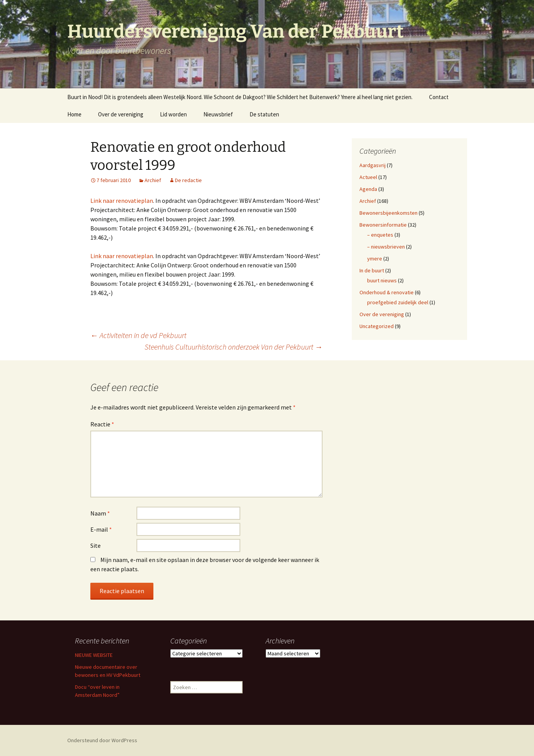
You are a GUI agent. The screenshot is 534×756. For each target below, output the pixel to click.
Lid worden (173, 114)
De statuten (264, 114)
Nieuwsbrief (218, 114)
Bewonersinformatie (383, 225)
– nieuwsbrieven (386, 247)
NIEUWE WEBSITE (94, 655)
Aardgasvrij (373, 165)
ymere (375, 259)
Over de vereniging (121, 114)
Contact (439, 97)
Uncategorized (377, 326)
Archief (153, 180)
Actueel (368, 177)
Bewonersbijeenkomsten (388, 213)
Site (96, 545)
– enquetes (380, 235)
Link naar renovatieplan (122, 201)
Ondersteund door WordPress (102, 740)
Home (74, 114)
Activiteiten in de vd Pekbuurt (138, 335)
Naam (100, 513)
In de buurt (372, 270)
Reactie (102, 424)
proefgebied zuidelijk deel (398, 302)
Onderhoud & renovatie (387, 292)
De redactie (188, 180)
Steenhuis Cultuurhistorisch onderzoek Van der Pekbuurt (234, 347)
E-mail (101, 529)
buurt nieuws (382, 280)
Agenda (368, 189)
